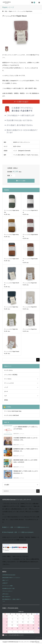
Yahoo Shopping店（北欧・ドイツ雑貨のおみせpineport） (19, 532)
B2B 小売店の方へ (7, 597)
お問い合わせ (5, 594)
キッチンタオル (8, 370)
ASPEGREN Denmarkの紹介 (9, 575)
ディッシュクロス (9, 383)
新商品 (6, 400)
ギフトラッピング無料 (7, 586)
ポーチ (6, 391)
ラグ (6, 396)
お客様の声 (5, 583)
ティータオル (8, 379)
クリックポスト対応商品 (11, 375)
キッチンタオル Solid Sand (12, 415)
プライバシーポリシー (7, 591)
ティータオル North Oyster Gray (13, 411)
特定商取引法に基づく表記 (8, 588)
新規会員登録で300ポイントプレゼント (11, 578)
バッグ (6, 387)
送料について (5, 580)
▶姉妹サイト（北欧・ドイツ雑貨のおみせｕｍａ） (16, 527)
